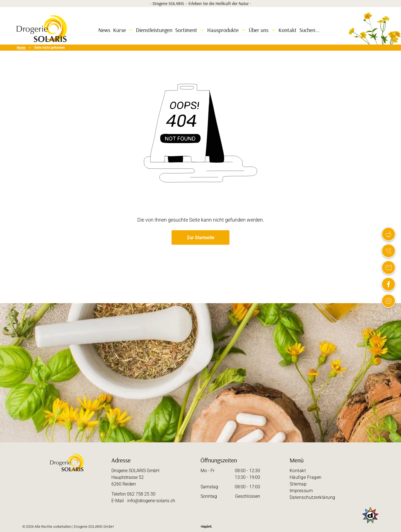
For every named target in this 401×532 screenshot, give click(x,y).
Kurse (119, 30)
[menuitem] (334, 471)
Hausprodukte (223, 30)
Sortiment (186, 30)
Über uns (259, 30)
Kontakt (288, 30)
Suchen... (309, 30)
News (104, 30)
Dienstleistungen (154, 30)
